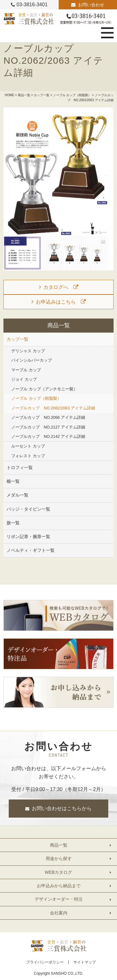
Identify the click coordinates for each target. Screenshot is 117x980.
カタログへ (56, 287)
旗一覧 (13, 523)
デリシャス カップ (28, 351)
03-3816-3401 (32, 5)
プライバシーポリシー (45, 962)
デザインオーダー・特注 (59, 899)
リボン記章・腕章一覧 (28, 537)
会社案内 (59, 913)
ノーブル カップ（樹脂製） (72, 95)
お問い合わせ (91, 5)
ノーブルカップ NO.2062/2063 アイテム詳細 (53, 408)
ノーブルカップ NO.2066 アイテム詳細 (48, 417)
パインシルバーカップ (32, 360)
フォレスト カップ (28, 456)
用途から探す (59, 859)
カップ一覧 (41, 95)
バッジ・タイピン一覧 (28, 509)
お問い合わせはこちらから (62, 808)
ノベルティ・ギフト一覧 (31, 550)
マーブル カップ (26, 370)
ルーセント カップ (28, 446)
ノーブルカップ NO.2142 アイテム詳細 (48, 436)
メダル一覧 (17, 495)
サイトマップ (85, 962)
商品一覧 (24, 95)
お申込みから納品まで (59, 886)
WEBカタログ (59, 872)
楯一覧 (13, 481)
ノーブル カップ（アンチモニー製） (44, 389)
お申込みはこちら (56, 302)
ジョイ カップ (24, 379)
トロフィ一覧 (20, 468)
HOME (9, 95)
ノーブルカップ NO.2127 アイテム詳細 (48, 427)
